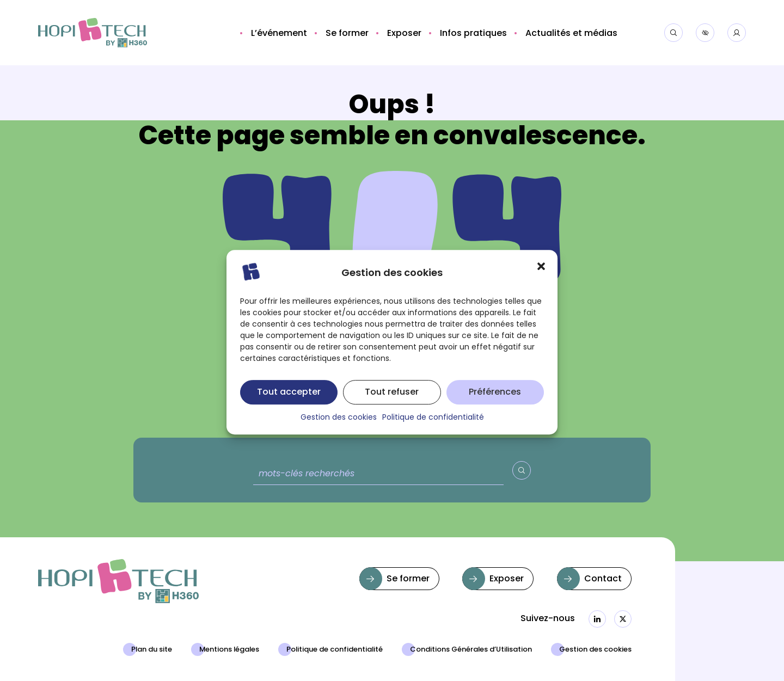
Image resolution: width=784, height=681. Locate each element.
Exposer (507, 579)
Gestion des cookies (595, 650)
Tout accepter (289, 403)
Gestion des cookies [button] (339, 429)
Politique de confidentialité (335, 650)
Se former (408, 579)
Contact (603, 579)
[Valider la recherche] (522, 470)
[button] (541, 277)
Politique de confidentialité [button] (433, 429)
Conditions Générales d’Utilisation (471, 650)
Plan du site (152, 650)
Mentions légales (229, 650)
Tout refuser (392, 403)
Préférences (495, 403)
